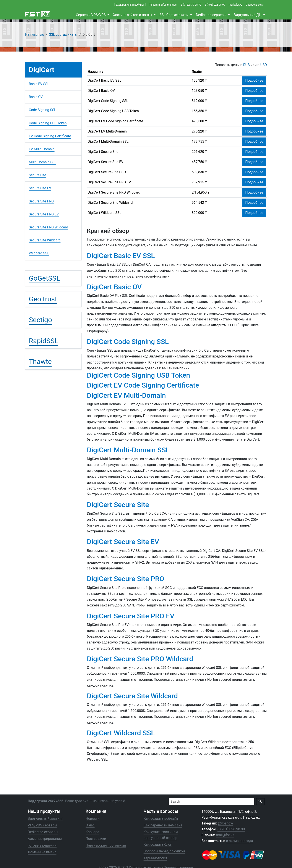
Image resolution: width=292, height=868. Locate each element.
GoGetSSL (45, 278)
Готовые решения (42, 845)
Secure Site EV (40, 188)
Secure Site (37, 175)
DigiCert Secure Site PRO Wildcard (114, 192)
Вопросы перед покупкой (164, 851)
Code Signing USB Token (48, 123)
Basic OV (36, 97)
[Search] (212, 801)
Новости (92, 818)
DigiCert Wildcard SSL (105, 213)
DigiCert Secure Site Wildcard (110, 203)
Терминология (155, 858)
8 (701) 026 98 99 (215, 5)
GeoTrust (43, 299)
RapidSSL (44, 341)
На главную (35, 35)
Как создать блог (158, 845)
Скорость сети (255, 5)
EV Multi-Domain (42, 149)
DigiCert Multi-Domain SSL (108, 141)
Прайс (197, 72)
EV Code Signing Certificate (50, 136)
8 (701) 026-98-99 (231, 829)
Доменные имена (42, 852)
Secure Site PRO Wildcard (48, 227)
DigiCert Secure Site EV (105, 162)
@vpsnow (225, 823)
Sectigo (40, 320)
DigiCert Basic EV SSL (105, 80)
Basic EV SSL (39, 84)
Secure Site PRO (41, 201)
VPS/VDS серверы (42, 825)
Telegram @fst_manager (163, 5)
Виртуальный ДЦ (248, 15)
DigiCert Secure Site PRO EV (109, 182)
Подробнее (254, 80)
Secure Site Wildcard (45, 240)
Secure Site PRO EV (44, 214)
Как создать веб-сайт (161, 818)
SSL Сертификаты (174, 15)
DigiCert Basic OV (101, 91)
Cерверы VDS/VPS (91, 15)
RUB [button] (247, 65)
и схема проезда (239, 841)
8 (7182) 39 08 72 (191, 5)
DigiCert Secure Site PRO (107, 172)
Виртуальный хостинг (45, 818)
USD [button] (264, 65)
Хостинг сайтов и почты (133, 15)
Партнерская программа (106, 845)
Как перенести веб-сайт (163, 825)
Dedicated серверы (212, 15)
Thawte (40, 362)
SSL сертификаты (63, 35)
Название (96, 72)
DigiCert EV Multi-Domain (107, 131)
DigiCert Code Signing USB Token (113, 111)
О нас (90, 825)
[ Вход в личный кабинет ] (130, 5)
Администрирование (45, 839)
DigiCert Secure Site (103, 152)
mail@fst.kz (236, 5)
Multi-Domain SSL (43, 162)
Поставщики (96, 839)
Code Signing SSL (42, 110)
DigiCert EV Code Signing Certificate (115, 121)
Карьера (92, 832)
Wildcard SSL (39, 253)
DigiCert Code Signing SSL (108, 101)
